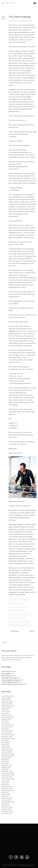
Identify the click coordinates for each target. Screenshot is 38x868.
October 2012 (7, 814)
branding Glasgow (15, 614)
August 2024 (6, 708)
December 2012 (8, 812)
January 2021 (6, 733)
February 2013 (7, 808)
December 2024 (8, 706)
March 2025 (6, 700)
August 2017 (6, 767)
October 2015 (7, 789)
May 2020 (5, 744)
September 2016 (8, 779)
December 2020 (8, 735)
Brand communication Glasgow (19, 600)
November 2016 (8, 775)
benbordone (22, 21)
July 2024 (5, 710)
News (30, 21)
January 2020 (7, 752)
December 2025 (8, 696)
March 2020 (6, 748)
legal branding (26, 622)
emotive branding (15, 622)
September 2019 (8, 756)
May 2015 (5, 792)
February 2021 (7, 731)
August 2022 (6, 719)
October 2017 (7, 765)
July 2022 (5, 721)
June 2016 (5, 781)
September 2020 (8, 738)
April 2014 (5, 796)
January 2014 (7, 800)
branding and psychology (17, 607)
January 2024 (7, 715)
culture (11, 618)
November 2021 (8, 725)
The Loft (28, 625)
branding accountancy (16, 603)
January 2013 (6, 810)
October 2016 (7, 777)
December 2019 (8, 754)
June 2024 (6, 712)
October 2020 (7, 737)
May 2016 (5, 783)
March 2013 (6, 806)
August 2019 (6, 758)
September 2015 (8, 790)
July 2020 (5, 740)
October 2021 (7, 727)
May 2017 (5, 769)
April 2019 (5, 762)
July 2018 (5, 763)
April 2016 (5, 785)
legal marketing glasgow (17, 625)
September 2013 (8, 802)
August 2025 (6, 698)
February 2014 (7, 798)
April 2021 (5, 729)
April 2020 (5, 746)
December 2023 (8, 717)
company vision (27, 614)
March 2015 (6, 794)
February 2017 (7, 771)
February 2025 (7, 702)
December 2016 (8, 773)
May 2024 (5, 713)
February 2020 (7, 750)
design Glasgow (20, 618)
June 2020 (6, 742)
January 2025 (7, 704)
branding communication (17, 611)
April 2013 (5, 804)
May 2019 (5, 760)
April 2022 (5, 723)
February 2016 (7, 787)
